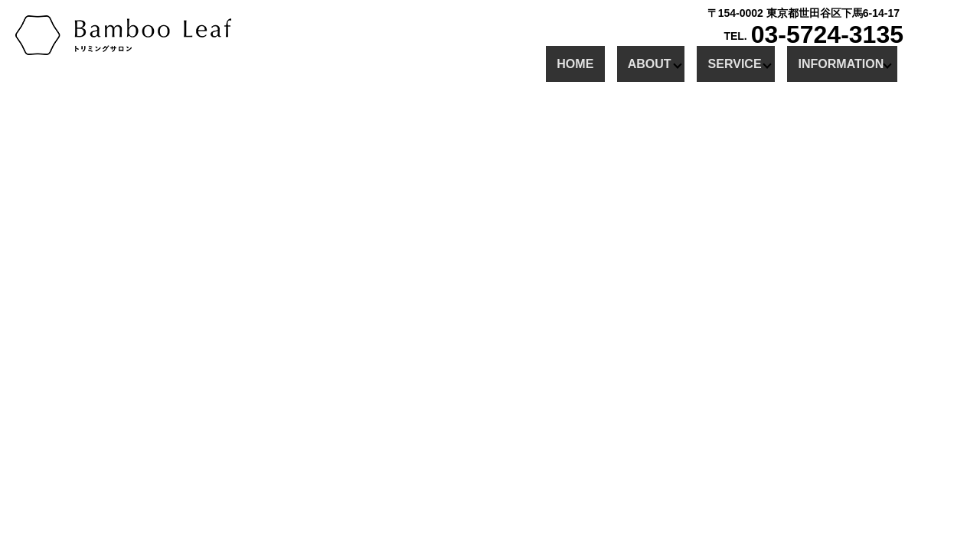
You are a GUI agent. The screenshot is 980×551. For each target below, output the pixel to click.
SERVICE (724, 63)
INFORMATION (830, 63)
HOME (586, 63)
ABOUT (638, 63)
